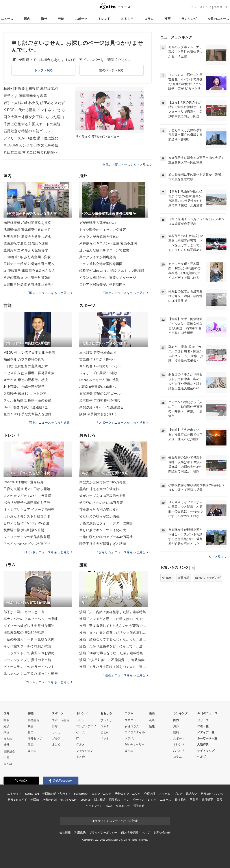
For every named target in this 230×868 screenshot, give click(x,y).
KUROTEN (32, 794)
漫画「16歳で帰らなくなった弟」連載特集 (111, 653)
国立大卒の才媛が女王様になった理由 (34, 117)
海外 (44, 19)
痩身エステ (122, 806)
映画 (31, 726)
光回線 (35, 800)
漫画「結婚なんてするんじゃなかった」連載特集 (114, 639)
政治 (6, 732)
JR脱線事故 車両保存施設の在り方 (29, 271)
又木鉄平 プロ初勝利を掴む (100, 400)
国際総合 (9, 751)
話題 (152, 726)
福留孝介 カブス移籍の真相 (24, 359)
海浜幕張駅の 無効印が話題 (24, 632)
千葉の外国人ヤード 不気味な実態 (29, 639)
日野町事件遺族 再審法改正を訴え (29, 284)
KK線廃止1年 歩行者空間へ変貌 (27, 257)
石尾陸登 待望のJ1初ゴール (100, 393)
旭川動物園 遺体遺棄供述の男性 (27, 230)
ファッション (85, 751)
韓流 (31, 744)
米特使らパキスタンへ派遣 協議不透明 (108, 243)
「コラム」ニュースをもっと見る (48, 682)
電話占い (191, 794)
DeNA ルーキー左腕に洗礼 (99, 380)
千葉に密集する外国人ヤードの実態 (32, 124)
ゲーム (81, 732)
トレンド (104, 19)
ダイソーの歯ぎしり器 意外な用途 (29, 626)
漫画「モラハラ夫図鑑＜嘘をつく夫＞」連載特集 (114, 667)
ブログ (178, 794)
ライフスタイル (135, 732)
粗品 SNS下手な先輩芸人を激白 (27, 414)
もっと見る (217, 557)
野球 (55, 726)
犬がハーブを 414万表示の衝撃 (103, 496)
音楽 (31, 732)
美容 (219, 800)
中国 (6, 758)
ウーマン (139, 800)
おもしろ (127, 19)
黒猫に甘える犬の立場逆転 (99, 489)
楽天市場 (184, 578)
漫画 (167, 19)
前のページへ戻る (112, 70)
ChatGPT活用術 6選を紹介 (24, 482)
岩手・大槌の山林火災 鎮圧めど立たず (34, 103)
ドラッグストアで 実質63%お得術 (29, 653)
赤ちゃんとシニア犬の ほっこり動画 (31, 674)
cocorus (86, 800)
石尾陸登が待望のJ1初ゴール (27, 131)
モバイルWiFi (69, 800)
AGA (109, 806)
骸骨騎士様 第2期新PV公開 (24, 530)
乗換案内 (180, 800)
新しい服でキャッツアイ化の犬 (103, 530)
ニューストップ (201, 7)
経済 (6, 726)
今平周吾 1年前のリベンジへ (101, 366)
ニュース (7, 19)
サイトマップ (206, 751)
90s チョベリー (135, 744)
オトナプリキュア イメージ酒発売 (29, 509)
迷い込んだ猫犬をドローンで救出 (104, 250)
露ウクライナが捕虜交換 (98, 257)
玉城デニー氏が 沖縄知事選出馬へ (29, 264)
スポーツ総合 (61, 720)
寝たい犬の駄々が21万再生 (99, 516)
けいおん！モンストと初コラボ (27, 516)
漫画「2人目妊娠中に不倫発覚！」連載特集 (112, 660)
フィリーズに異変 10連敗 (98, 373)
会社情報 (65, 833)
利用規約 (80, 833)
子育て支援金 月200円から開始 (27, 489)
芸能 (61, 19)
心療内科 (150, 794)
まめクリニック (102, 794)
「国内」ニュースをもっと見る (49, 293)
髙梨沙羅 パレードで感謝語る (101, 407)
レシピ (152, 800)
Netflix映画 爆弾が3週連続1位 (26, 407)
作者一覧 (203, 726)
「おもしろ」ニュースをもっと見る (122, 552)
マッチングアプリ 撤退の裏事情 (27, 660)
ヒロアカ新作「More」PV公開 (26, 523)
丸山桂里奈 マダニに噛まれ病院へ (31, 152)
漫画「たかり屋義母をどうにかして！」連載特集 (114, 646)
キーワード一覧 (207, 738)
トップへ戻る (44, 70)
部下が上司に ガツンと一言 (24, 612)
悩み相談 (100, 800)
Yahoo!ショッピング (208, 578)
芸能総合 (33, 720)
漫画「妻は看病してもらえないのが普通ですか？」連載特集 (114, 626)
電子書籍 (139, 806)
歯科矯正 (207, 800)
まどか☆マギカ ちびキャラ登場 (27, 496)
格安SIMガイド (17, 800)
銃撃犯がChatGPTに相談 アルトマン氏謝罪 (112, 271)
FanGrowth (81, 794)
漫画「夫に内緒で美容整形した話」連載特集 (113, 612)
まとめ (8, 738)
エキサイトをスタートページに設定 (115, 821)
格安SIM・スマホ (212, 794)
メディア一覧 (206, 732)
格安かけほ (50, 800)
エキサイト (221, 7)
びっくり (106, 720)
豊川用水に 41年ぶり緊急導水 (26, 250)
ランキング (189, 19)
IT (78, 738)
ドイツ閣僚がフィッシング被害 (103, 230)
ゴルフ (56, 738)
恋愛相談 (114, 800)
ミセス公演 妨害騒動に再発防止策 (29, 373)
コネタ (105, 726)
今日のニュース (218, 19)
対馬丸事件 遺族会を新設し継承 (27, 236)
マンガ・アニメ (86, 726)
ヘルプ (201, 757)
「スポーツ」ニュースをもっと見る (122, 423)
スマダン (130, 720)
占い (127, 800)
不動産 (194, 800)
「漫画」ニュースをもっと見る (125, 675)
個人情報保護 (129, 833)
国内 (27, 19)
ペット (105, 738)
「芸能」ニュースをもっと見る (49, 423)
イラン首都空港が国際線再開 (101, 264)
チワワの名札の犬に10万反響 (101, 503)
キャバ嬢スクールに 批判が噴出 (27, 646)
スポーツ (81, 19)
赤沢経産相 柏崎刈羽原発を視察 (27, 223)
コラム (149, 19)
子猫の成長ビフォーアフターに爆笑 (106, 523)
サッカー (58, 732)
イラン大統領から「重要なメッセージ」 (109, 278)
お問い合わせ (162, 833)
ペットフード (94, 806)
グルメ (81, 744)
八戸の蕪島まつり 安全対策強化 (27, 278)
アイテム (164, 794)
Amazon (167, 578)
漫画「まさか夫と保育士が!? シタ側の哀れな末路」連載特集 (114, 632)
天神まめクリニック (128, 794)
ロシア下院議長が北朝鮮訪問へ (103, 284)
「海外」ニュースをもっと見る (125, 293)
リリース (203, 720)
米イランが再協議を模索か (99, 236)
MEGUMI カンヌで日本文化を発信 (31, 145)
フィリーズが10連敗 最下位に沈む (31, 138)
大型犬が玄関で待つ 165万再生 (103, 482)
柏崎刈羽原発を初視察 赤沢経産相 (31, 89)
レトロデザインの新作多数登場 (27, 537)
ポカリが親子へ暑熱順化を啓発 (27, 503)
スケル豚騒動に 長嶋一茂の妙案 (27, 400)
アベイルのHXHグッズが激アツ (27, 544)
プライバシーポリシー (103, 833)
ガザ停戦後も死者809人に (99, 223)
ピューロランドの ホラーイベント (29, 667)
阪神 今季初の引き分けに (98, 414)
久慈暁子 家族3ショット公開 (25, 393)
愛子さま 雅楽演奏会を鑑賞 (25, 96)
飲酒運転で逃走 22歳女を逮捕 (26, 243)
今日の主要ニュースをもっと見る (127, 165)
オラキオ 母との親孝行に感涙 (26, 380)
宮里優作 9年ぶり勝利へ (97, 359)
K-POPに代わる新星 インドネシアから (34, 110)
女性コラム (132, 726)
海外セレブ (35, 738)
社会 (6, 720)
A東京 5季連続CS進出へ (97, 387)
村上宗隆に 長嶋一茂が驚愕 (24, 387)
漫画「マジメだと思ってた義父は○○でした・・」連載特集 (114, 619)
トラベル (130, 738)
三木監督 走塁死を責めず (98, 352)
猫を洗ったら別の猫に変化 (99, 509)
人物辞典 (203, 744)
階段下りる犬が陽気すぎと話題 (103, 544)
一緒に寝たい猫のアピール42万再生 (106, 537)
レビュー (82, 720)
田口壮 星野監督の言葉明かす (26, 366)
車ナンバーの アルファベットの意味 (31, 619)
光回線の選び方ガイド (57, 794)
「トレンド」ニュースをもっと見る (46, 552)
